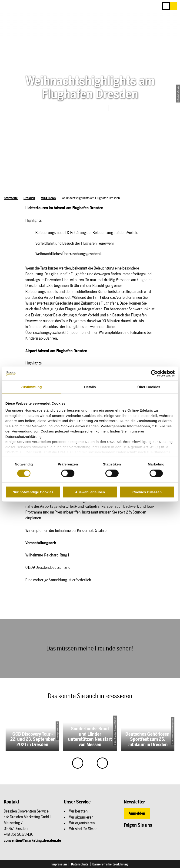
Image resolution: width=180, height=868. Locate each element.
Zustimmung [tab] (31, 387)
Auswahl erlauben (90, 492)
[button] (173, 6)
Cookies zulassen (147, 492)
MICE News (48, 198)
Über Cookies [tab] (149, 387)
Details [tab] (90, 387)
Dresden (29, 198)
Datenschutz (80, 864)
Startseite (11, 198)
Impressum (59, 864)
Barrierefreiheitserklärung (110, 864)
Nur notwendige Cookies (33, 492)
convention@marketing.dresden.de (32, 840)
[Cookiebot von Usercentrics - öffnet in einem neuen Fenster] (154, 373)
